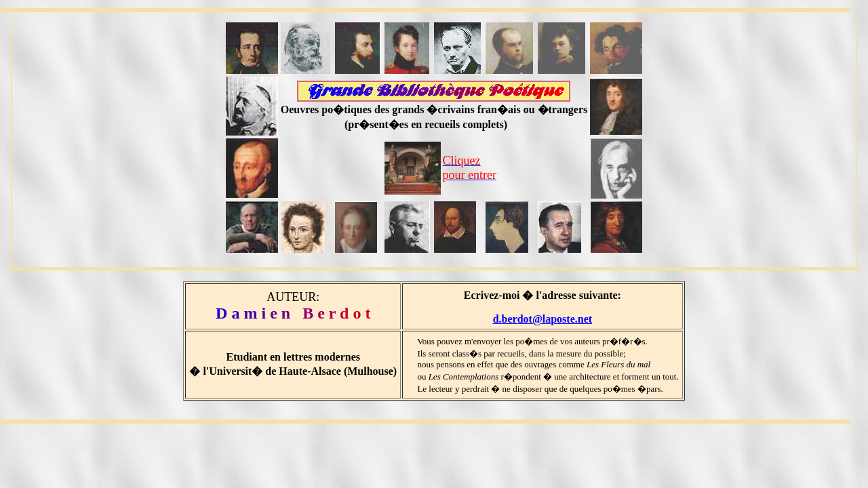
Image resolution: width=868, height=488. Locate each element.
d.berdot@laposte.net (542, 319)
